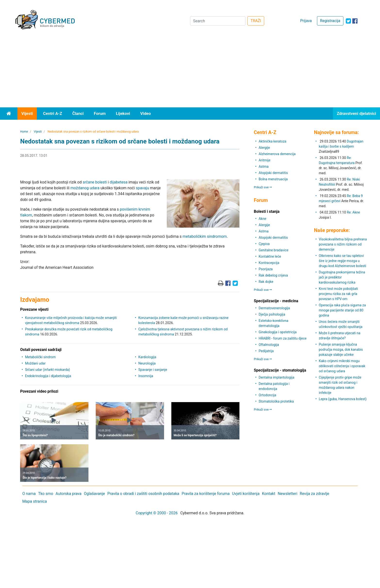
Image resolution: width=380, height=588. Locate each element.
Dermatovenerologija (274, 308)
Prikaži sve (263, 187)
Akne (262, 219)
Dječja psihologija (272, 314)
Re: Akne (353, 212)
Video (146, 113)
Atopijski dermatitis (273, 173)
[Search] (218, 21)
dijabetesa (119, 182)
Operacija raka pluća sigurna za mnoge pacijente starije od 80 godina (342, 310)
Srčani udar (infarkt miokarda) (47, 370)
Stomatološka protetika (276, 401)
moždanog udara (85, 188)
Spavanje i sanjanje (153, 370)
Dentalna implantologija (276, 377)
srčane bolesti (95, 182)
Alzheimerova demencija (277, 154)
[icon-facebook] (355, 21)
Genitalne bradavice (273, 250)
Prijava (306, 21)
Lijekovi (123, 113)
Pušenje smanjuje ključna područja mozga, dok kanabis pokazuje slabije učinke (341, 350)
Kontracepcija (269, 263)
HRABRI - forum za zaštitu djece (283, 338)
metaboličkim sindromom (205, 236)
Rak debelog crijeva (273, 275)
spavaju (142, 188)
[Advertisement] (190, 71)
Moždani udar (35, 363)
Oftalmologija (269, 345)
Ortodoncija (267, 395)
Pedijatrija (266, 351)
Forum (100, 113)
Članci (78, 113)
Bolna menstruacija (273, 179)
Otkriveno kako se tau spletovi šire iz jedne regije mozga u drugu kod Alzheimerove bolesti (342, 261)
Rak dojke (266, 282)
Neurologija (147, 363)
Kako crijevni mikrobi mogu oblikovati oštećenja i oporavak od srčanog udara (342, 366)
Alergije (264, 148)
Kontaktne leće (270, 256)
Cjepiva (264, 244)
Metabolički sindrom (40, 357)
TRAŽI (256, 21)
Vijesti (27, 113)
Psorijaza (266, 269)
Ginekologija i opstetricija (278, 332)
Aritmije (264, 160)
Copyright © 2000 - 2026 (157, 513)
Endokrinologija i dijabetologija (48, 376)
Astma (264, 167)
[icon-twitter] (348, 21)
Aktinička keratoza (272, 141)
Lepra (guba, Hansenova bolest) (343, 399)
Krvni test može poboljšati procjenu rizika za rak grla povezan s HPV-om (338, 294)
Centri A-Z (53, 113)
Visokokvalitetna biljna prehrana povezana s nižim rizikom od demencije (343, 244)
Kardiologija (147, 357)
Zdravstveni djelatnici (356, 113)
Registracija (330, 21)
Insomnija (146, 376)
